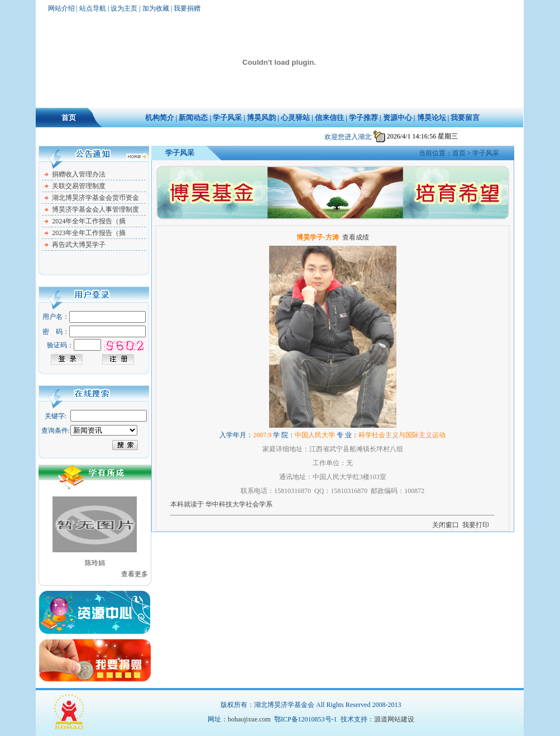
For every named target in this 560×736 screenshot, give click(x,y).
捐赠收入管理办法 (79, 174)
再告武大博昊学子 (79, 245)
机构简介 (160, 118)
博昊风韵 (261, 118)
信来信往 (329, 118)
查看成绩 (356, 237)
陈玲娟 (95, 563)
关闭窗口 (446, 525)
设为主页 (124, 8)
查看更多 (135, 574)
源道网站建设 (394, 719)
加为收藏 (156, 8)
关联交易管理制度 (79, 186)
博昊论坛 (432, 118)
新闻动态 (193, 118)
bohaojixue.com (249, 719)
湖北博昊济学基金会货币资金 (95, 198)
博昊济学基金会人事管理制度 (95, 209)
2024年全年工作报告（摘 (89, 221)
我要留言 (465, 118)
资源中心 (398, 118)
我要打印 (476, 525)
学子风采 (227, 118)
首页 (69, 118)
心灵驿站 (295, 118)
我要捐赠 (187, 8)
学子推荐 (363, 118)
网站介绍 (61, 8)
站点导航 (93, 8)
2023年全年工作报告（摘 (89, 233)
